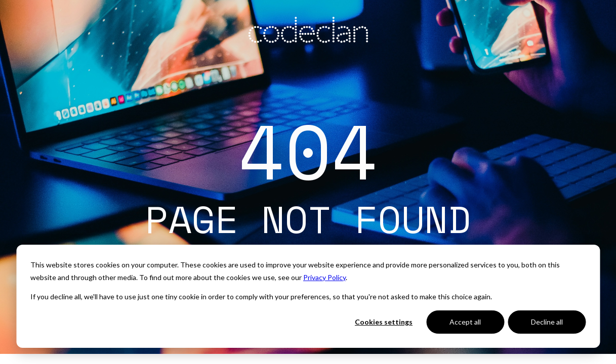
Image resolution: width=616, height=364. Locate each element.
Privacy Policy (324, 277)
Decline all (547, 322)
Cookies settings (384, 322)
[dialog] (308, 296)
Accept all (465, 322)
